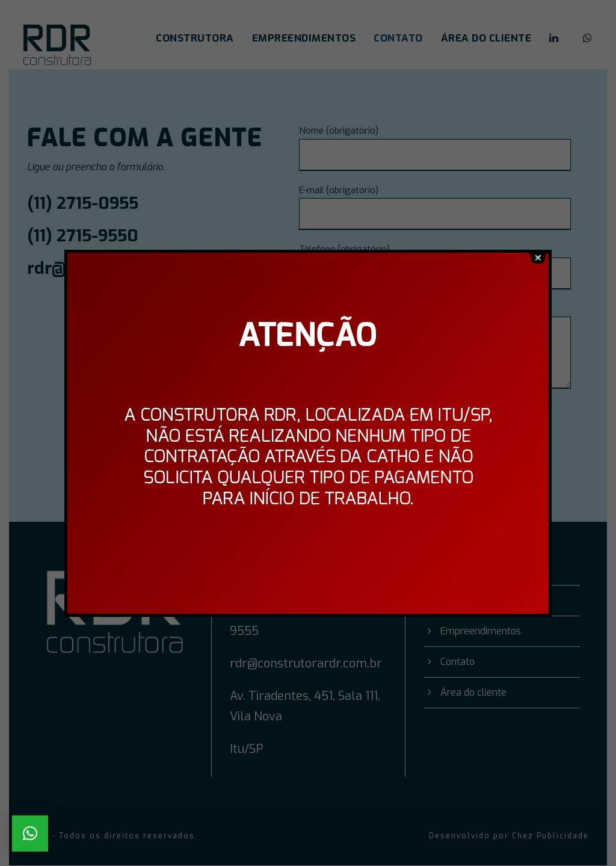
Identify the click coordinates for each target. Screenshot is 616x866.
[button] (30, 834)
